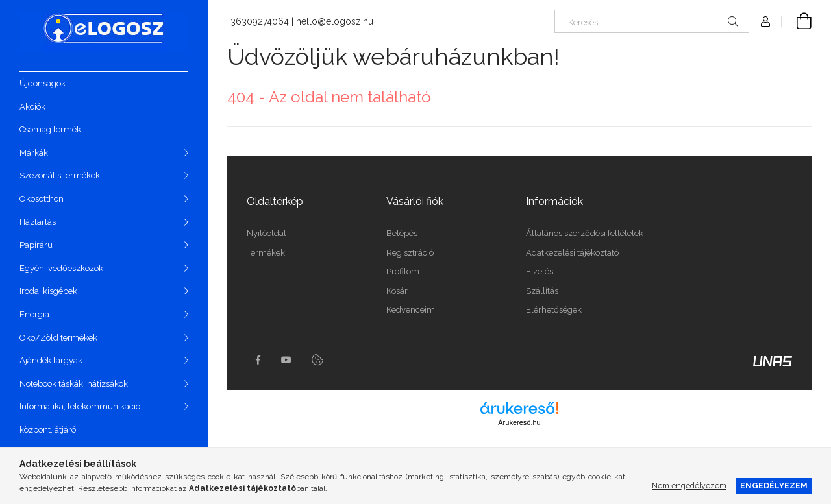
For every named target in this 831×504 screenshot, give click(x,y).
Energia (34, 314)
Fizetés (540, 271)
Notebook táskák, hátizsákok (74, 384)
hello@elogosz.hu (335, 21)
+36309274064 (258, 21)
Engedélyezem (774, 486)
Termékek (266, 253)
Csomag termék (50, 129)
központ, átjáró (48, 430)
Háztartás (38, 222)
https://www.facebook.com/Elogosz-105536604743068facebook (258, 360)
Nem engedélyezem (689, 486)
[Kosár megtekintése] (797, 21)
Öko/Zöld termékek (58, 338)
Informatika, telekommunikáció (80, 406)
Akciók (32, 107)
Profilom (403, 271)
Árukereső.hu (519, 422)
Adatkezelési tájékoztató (572, 253)
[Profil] (765, 21)
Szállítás (542, 291)
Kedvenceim (411, 310)
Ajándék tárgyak (51, 360)
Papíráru (36, 245)
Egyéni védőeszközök (61, 268)
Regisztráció (410, 253)
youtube (286, 360)
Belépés (402, 233)
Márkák (34, 153)
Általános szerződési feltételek (585, 233)
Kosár (397, 291)
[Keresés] (652, 21)
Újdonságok (43, 83)
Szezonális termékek (60, 175)
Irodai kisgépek (48, 291)
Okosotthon (42, 199)
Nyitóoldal (267, 233)
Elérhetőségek (554, 310)
